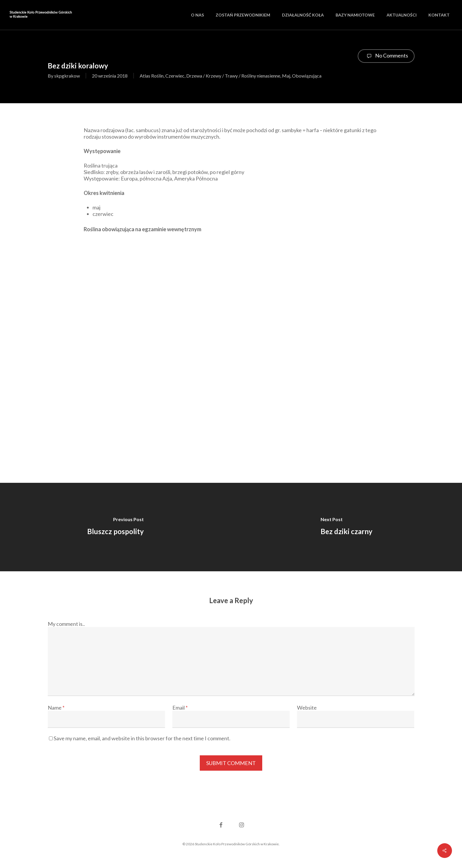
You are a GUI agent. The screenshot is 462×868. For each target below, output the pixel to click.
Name (56, 708)
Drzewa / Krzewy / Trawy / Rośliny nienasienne (233, 76)
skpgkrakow (67, 76)
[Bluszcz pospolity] (115, 527)
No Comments (386, 56)
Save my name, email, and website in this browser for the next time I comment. (142, 738)
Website (307, 708)
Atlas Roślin (152, 76)
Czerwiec (175, 76)
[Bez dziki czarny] (346, 527)
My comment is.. (66, 624)
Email (180, 708)
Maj (286, 76)
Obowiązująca (307, 76)
